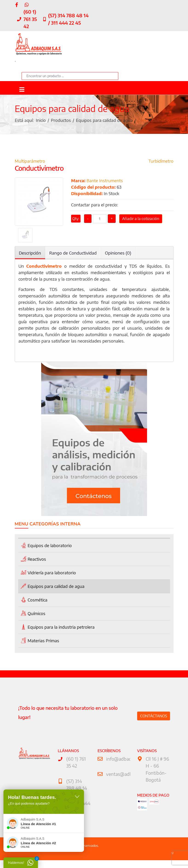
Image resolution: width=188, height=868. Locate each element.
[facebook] (17, 4)
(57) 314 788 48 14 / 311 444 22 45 (68, 19)
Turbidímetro (161, 162)
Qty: (76, 220)
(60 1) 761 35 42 (30, 19)
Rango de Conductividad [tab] (73, 254)
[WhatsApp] (27, 4)
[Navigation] (22, 90)
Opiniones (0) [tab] (118, 254)
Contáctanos (154, 719)
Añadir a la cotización (141, 220)
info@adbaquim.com (127, 762)
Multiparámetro (30, 162)
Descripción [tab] (30, 254)
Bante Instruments (105, 182)
